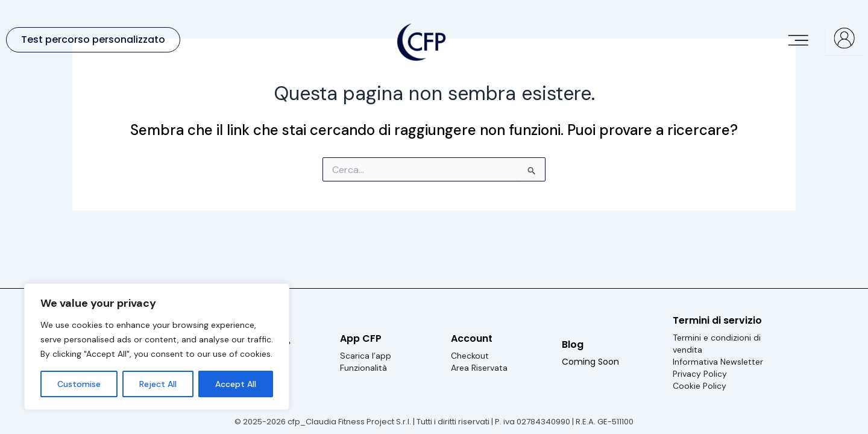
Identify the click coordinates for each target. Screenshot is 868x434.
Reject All (158, 384)
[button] (799, 39)
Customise (79, 384)
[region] (157, 347)
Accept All (236, 384)
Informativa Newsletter (718, 362)
